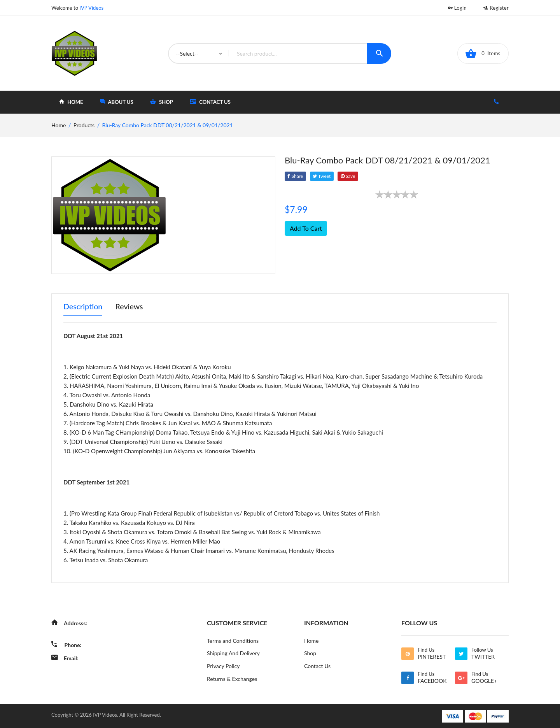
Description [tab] (83, 307)
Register (496, 8)
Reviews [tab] (131, 307)
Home (311, 640)
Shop (310, 653)
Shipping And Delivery (233, 653)
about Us (117, 102)
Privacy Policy (223, 666)
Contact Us (210, 102)
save (349, 176)
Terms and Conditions (233, 640)
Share (296, 176)
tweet (322, 176)
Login (457, 8)
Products (84, 125)
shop (162, 102)
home (71, 102)
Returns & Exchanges (232, 678)
